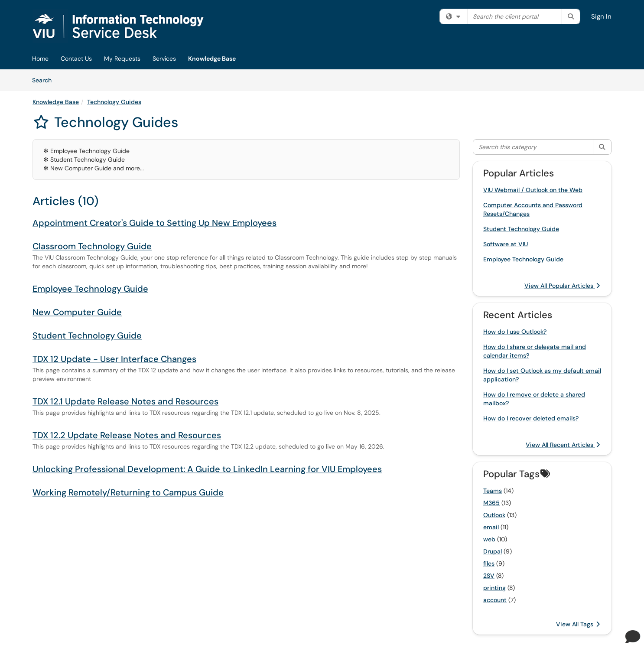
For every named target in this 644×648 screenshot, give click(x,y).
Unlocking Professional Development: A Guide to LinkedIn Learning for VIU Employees (207, 469)
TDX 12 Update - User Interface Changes (114, 359)
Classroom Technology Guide (92, 246)
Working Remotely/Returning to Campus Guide (128, 492)
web (489, 539)
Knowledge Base (212, 59)
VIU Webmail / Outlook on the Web (533, 190)
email (491, 527)
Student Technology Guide (87, 335)
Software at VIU (506, 244)
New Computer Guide (77, 312)
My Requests (122, 59)
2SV (489, 576)
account (495, 600)
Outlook (494, 515)
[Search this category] (533, 147)
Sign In (601, 16)
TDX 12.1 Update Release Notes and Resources (125, 401)
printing (494, 588)
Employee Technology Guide (90, 289)
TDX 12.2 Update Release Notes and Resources (127, 435)
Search (45, 80)
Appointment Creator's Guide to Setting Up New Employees (154, 223)
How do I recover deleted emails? (531, 418)
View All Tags (578, 624)
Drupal (493, 551)
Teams (493, 491)
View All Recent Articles (563, 445)
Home (40, 59)
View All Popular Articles (562, 286)
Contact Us (76, 59)
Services (164, 59)
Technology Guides (114, 102)
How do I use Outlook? (515, 332)
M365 (491, 503)
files (489, 563)
